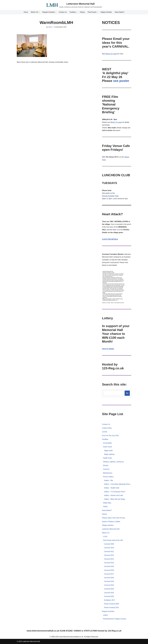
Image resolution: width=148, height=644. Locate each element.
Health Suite (107, 458)
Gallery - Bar (109, 480)
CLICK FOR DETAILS (110, 239)
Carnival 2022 (109, 585)
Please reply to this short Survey (114, 518)
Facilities (105, 439)
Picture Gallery (108, 477)
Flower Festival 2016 (111, 608)
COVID (105, 432)
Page (117, 196)
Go (127, 393)
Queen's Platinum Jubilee (111, 522)
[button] (39, 12)
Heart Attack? (119, 12)
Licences (106, 469)
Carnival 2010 (109, 548)
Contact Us (63, 12)
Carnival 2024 (109, 593)
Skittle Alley (107, 503)
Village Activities (106, 12)
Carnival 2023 (109, 589)
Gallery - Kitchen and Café (113, 495)
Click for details (108, 349)
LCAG (105, 537)
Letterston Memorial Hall (111, 529)
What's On (106, 533)
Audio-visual (107, 447)
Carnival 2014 (109, 563)
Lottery (105, 615)
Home (26, 12)
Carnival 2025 (109, 596)
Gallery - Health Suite (112, 488)
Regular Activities (108, 196)
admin (50, 27)
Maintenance (108, 473)
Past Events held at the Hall (113, 540)
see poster (121, 81)
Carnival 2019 (109, 581)
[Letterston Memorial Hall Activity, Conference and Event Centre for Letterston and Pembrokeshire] (74, 5)
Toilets (105, 507)
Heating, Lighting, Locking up (113, 462)
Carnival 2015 (109, 566)
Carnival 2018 (109, 578)
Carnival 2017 (109, 574)
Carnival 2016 (109, 570)
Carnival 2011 (109, 552)
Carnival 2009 (109, 544)
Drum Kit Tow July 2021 (110, 436)
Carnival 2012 (109, 555)
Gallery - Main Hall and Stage (115, 499)
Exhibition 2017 (109, 600)
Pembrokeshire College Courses (115, 619)
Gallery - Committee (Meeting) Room (117, 484)
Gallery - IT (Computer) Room (115, 492)
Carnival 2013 (109, 559)
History (82, 12)
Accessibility (107, 443)
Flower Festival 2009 (111, 604)
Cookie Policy (107, 428)
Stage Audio (108, 451)
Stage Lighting (109, 454)
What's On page (111, 54)
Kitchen (106, 465)
